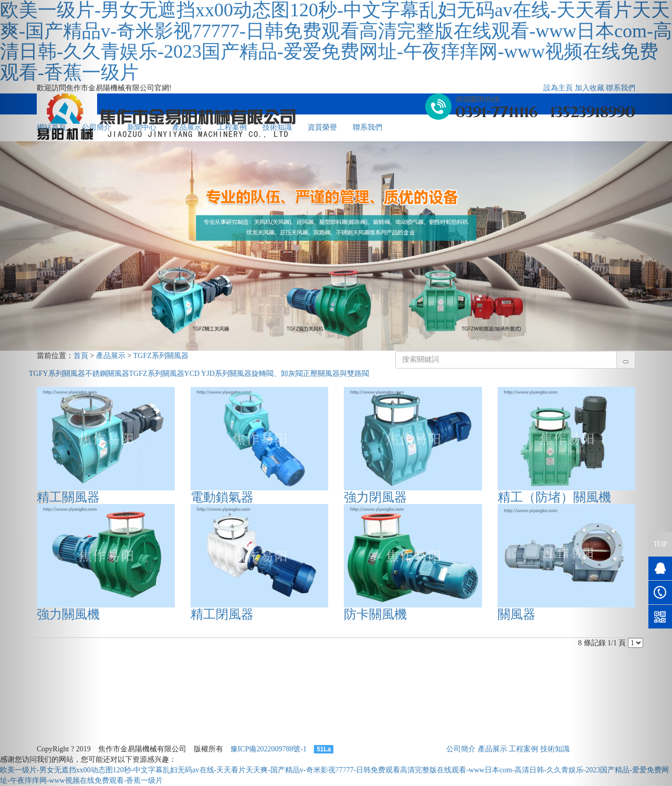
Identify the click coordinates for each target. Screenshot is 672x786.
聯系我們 (367, 127)
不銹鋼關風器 (107, 374)
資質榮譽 (322, 127)
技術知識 (277, 127)
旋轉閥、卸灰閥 (277, 374)
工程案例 (232, 127)
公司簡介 (461, 749)
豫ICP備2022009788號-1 (269, 749)
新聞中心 (142, 127)
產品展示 (187, 127)
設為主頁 (558, 88)
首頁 (81, 356)
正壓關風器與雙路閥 (336, 374)
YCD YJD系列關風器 (218, 374)
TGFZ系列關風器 (161, 356)
